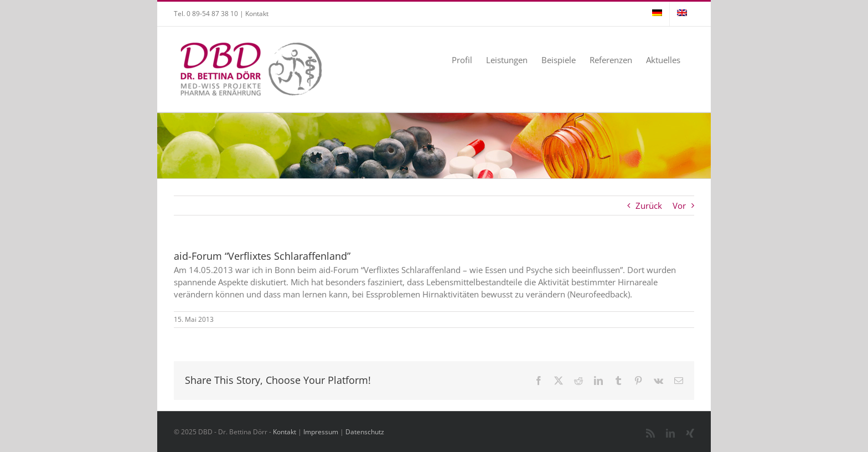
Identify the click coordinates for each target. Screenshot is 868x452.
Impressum (321, 432)
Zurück (649, 206)
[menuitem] (657, 14)
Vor (679, 206)
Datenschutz (365, 432)
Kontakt (257, 14)
